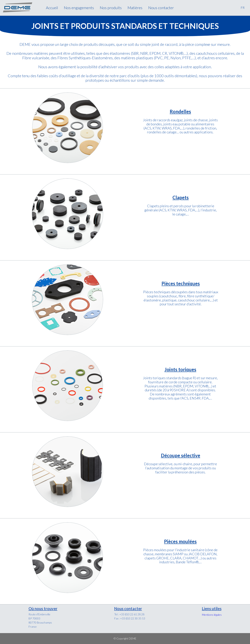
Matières (135, 8)
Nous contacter (161, 8)
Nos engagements (79, 8)
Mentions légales (212, 615)
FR (243, 8)
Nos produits (111, 8)
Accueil (52, 8)
